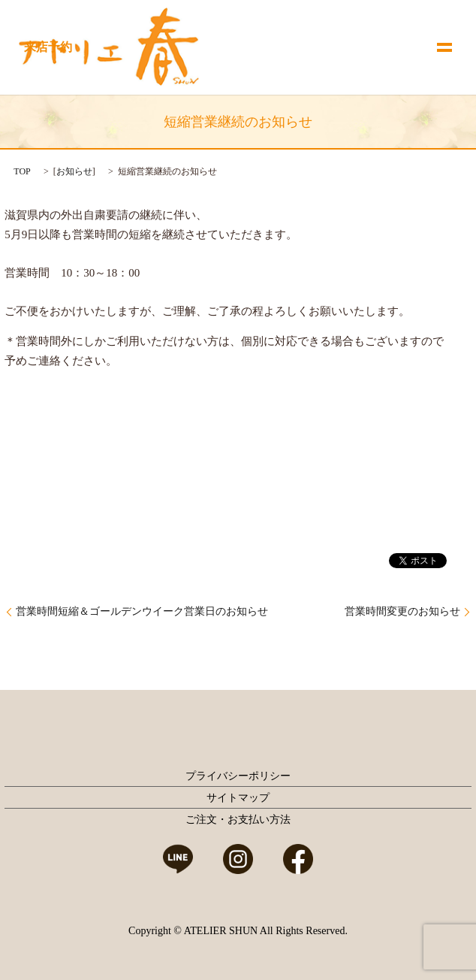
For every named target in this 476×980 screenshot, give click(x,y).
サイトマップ (238, 798)
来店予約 (48, 47)
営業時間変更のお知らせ (402, 611)
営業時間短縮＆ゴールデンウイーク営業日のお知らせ (142, 611)
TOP (22, 171)
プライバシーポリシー (238, 776)
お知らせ (74, 171)
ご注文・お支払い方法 (238, 820)
